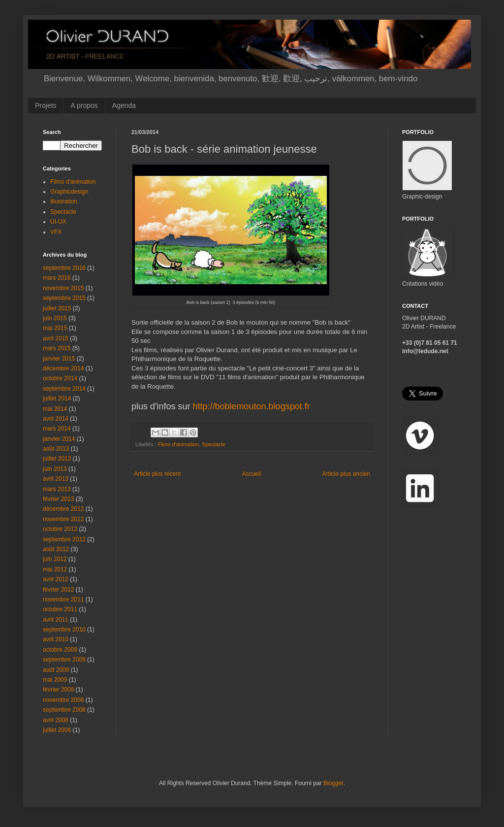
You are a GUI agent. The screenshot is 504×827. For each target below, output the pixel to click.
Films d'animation (179, 444)
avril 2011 (56, 620)
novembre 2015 (63, 288)
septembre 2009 (64, 660)
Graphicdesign (69, 192)
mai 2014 (55, 409)
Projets (46, 105)
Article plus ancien (346, 474)
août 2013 (56, 449)
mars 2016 (57, 278)
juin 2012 (55, 559)
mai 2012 (55, 569)
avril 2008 (56, 720)
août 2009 (56, 670)
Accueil (252, 474)
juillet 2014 (57, 398)
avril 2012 (56, 579)
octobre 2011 (60, 609)
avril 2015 (56, 338)
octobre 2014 (60, 378)
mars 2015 (57, 348)
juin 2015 (55, 318)
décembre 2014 (63, 368)
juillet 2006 (57, 730)
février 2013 (58, 499)
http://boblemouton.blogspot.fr (252, 406)
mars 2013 (57, 489)
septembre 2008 (64, 710)
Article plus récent (157, 474)
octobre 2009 (60, 650)
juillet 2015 (57, 308)
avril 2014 (56, 419)
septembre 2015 (64, 298)
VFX (56, 232)
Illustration (64, 201)
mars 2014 (57, 429)
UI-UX (58, 222)
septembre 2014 (64, 389)
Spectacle (213, 444)
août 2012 (56, 549)
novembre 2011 (63, 599)
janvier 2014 (59, 439)
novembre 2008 (63, 700)
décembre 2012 (63, 509)
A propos (84, 105)
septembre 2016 (64, 268)
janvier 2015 (59, 359)
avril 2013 (56, 479)
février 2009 (58, 690)
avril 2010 (56, 639)
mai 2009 (55, 680)
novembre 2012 (63, 519)
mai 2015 (55, 328)
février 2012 (58, 590)
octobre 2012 (60, 529)
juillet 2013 (57, 459)
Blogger (333, 783)
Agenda (124, 105)
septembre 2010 (64, 629)
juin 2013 (55, 469)
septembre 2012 (64, 539)
